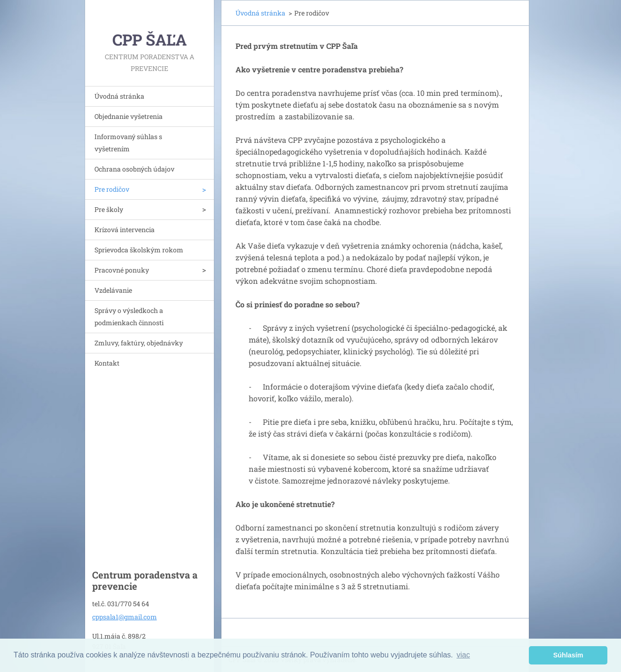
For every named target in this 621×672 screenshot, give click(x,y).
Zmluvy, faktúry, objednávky (139, 343)
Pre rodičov (112, 189)
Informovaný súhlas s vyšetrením (128, 143)
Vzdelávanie (113, 290)
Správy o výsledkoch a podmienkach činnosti (129, 316)
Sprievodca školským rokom (139, 250)
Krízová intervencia (125, 230)
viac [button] (463, 655)
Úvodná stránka (119, 96)
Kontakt (107, 363)
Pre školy (109, 209)
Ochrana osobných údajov (134, 169)
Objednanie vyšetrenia (129, 116)
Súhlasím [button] (568, 655)
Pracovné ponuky (122, 270)
